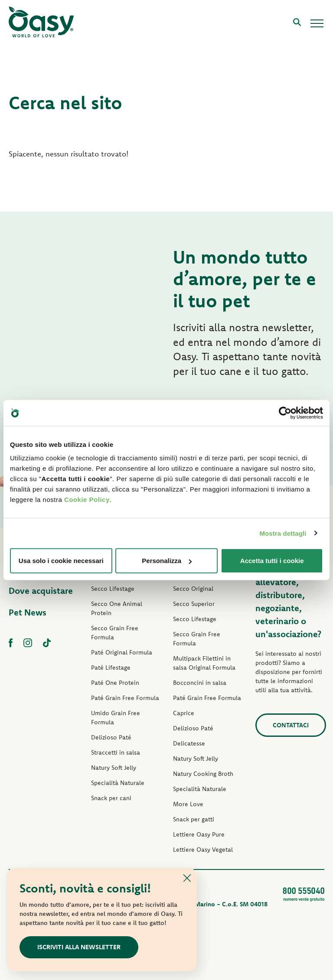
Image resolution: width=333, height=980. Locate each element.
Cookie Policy (87, 500)
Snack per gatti (194, 819)
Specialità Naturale (118, 783)
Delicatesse (189, 743)
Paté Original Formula (122, 652)
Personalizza (167, 561)
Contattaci (291, 725)
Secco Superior (194, 604)
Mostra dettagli (283, 533)
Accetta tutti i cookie (272, 561)
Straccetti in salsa (116, 752)
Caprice (184, 713)
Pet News (28, 612)
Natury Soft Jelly (114, 768)
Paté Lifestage (111, 667)
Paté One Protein (115, 683)
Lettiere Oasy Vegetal (203, 850)
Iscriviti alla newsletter (79, 947)
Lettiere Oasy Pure (199, 834)
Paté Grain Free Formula (125, 698)
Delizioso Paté (111, 737)
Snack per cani (111, 798)
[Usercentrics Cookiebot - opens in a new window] (285, 413)
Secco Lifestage (113, 589)
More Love (188, 804)
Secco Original (193, 589)
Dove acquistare (41, 591)
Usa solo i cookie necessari (61, 561)
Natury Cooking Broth (203, 774)
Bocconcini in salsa (200, 683)
